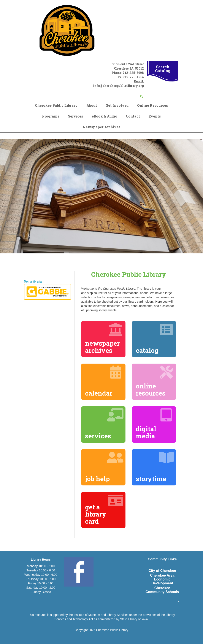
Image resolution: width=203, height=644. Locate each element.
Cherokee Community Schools (162, 590)
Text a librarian (34, 281)
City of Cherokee (162, 571)
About (92, 105)
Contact (133, 116)
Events (155, 116)
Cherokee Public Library (56, 105)
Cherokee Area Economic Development (162, 579)
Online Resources (153, 105)
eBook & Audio (105, 116)
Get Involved (117, 105)
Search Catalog (163, 69)
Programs (51, 116)
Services (76, 116)
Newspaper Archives (102, 127)
